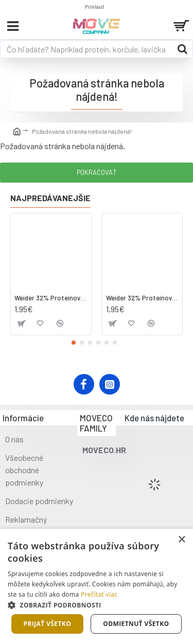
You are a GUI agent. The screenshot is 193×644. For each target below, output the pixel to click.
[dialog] (97, 586)
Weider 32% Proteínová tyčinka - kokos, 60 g (51, 298)
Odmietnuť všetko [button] (136, 624)
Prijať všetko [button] (48, 624)
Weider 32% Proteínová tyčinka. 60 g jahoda (143, 298)
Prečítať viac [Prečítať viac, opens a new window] (99, 594)
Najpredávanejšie (50, 198)
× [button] (181, 540)
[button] (74, 343)
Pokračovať (97, 172)
